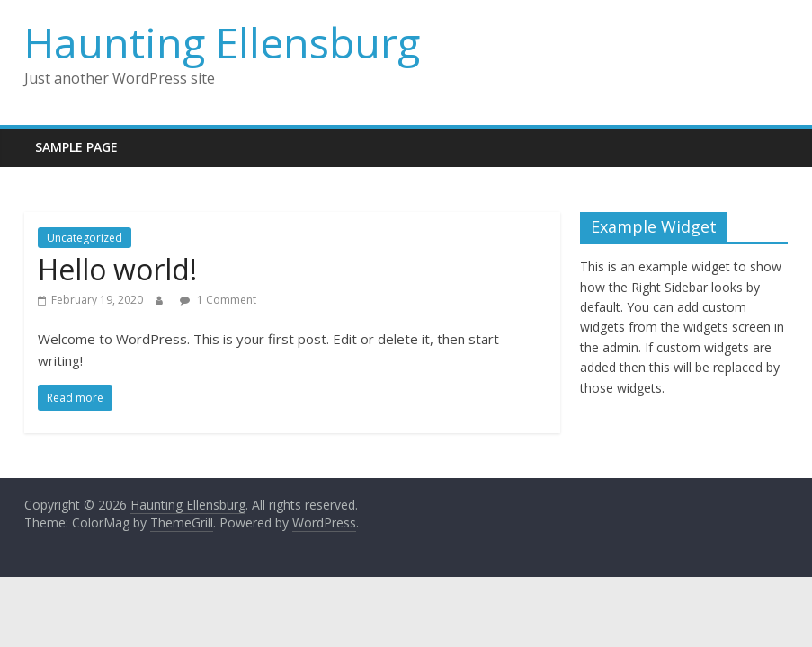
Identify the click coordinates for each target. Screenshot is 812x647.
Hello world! (117, 269)
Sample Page (76, 147)
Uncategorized (85, 238)
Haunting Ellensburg (222, 42)
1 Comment (218, 300)
